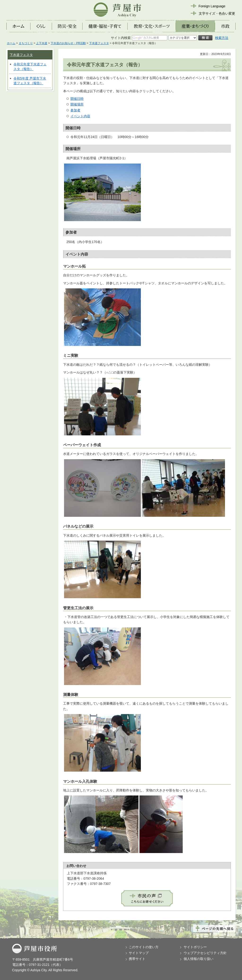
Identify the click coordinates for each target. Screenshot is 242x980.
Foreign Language (212, 6)
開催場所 (77, 104)
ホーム (11, 43)
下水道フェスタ (99, 43)
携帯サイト (137, 959)
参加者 (75, 110)
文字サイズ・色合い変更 (217, 13)
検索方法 (222, 38)
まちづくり (26, 43)
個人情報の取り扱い (199, 959)
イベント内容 (80, 116)
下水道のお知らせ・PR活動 (68, 43)
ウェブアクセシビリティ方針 (205, 953)
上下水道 (42, 43)
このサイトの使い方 (144, 947)
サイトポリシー (195, 947)
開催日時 (77, 99)
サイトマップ (139, 953)
